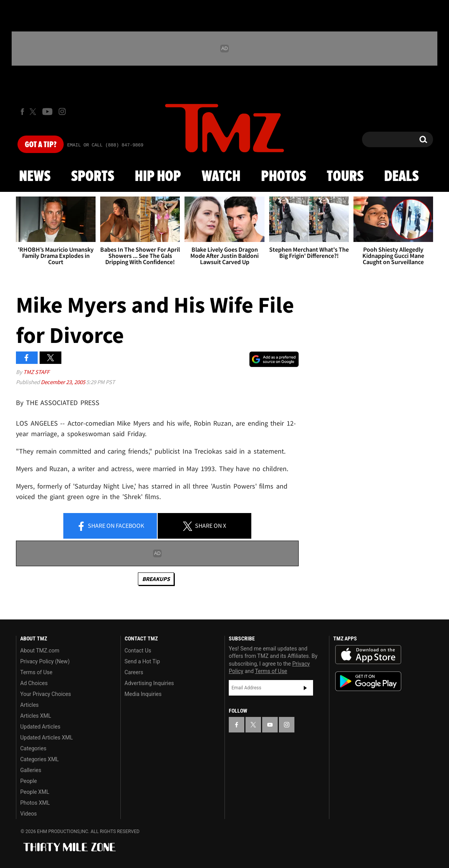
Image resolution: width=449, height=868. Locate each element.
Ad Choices (34, 683)
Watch (221, 177)
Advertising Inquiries (149, 683)
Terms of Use (36, 672)
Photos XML (35, 803)
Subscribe (305, 688)
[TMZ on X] (34, 112)
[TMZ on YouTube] (270, 725)
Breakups (156, 579)
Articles (30, 705)
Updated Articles (40, 727)
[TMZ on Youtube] (47, 111)
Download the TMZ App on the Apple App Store (368, 655)
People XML (35, 792)
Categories (33, 748)
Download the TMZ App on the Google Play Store (368, 681)
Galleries (31, 770)
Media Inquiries (143, 694)
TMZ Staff (36, 372)
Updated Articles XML (46, 738)
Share (110, 526)
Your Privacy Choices (46, 694)
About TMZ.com (40, 651)
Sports (93, 177)
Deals (401, 177)
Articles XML (36, 716)
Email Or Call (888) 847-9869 (105, 145)
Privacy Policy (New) (45, 661)
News (35, 177)
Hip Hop (158, 177)
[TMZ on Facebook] (22, 112)
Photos (284, 177)
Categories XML (39, 759)
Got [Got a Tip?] (41, 145)
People (29, 781)
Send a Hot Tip (142, 661)
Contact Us (138, 651)
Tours (345, 177)
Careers (134, 672)
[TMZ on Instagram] (62, 111)
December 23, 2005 (64, 382)
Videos (29, 814)
